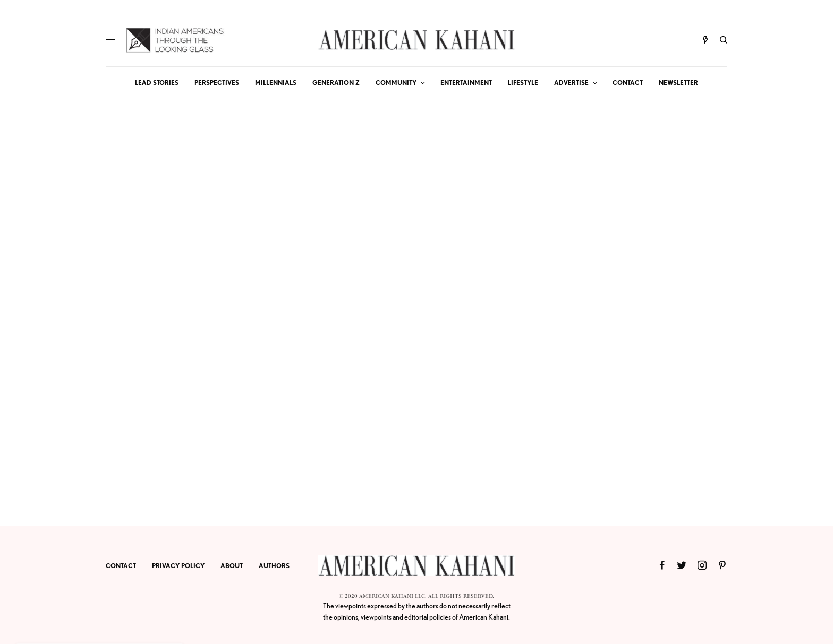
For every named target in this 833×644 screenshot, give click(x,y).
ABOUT (232, 566)
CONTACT (121, 566)
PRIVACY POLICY (178, 566)
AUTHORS (274, 566)
